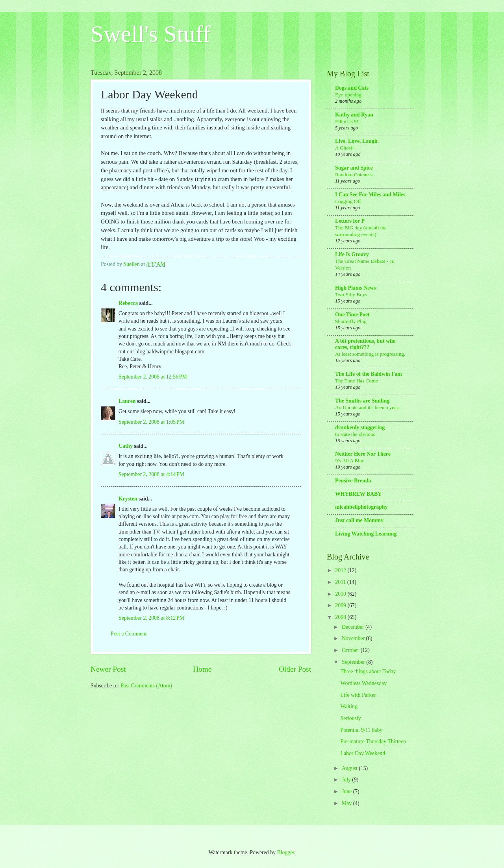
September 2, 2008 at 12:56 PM (153, 377)
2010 (341, 594)
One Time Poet (352, 315)
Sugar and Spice (354, 168)
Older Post (295, 669)
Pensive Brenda (353, 481)
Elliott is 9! (347, 121)
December (354, 627)
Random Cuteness (354, 175)
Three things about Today (368, 671)
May (347, 803)
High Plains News (356, 288)
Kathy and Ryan (354, 115)
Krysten (128, 499)
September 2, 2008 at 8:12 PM (151, 618)
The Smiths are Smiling (362, 401)
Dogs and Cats (352, 88)
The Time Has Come (357, 381)
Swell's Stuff (151, 34)
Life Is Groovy (352, 254)
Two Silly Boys (351, 295)
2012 (341, 570)
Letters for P (350, 221)
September (354, 662)
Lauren (127, 401)
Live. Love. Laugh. (357, 141)
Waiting (349, 706)
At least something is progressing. (370, 354)
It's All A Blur (349, 461)
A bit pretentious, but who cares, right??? (365, 344)
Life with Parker (358, 695)
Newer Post (108, 669)
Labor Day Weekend (363, 753)
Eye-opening (348, 95)
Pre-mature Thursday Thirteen (373, 741)
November (354, 638)
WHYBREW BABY (358, 494)
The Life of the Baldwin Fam (369, 374)
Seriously (350, 718)
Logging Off (348, 201)
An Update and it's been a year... (368, 407)
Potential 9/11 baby (361, 730)
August (350, 768)
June (347, 791)
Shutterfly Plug (351, 321)
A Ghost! (345, 148)
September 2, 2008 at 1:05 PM (151, 422)
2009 (341, 605)
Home (202, 669)
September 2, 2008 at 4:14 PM (151, 474)
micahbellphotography (361, 507)
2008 (341, 617)
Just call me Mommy (359, 520)
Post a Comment (129, 634)
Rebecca (128, 303)
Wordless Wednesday (363, 683)
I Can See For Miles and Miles (370, 195)
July (347, 780)
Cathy (126, 446)
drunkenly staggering (360, 428)
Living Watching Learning (366, 534)
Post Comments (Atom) (146, 686)
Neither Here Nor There (363, 454)
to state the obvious (355, 434)
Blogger (285, 852)
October (351, 650)
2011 (341, 582)
